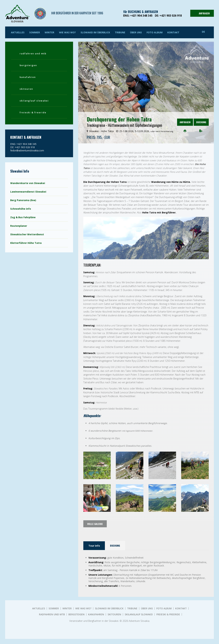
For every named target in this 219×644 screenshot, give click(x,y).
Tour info (94, 546)
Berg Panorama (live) (23, 200)
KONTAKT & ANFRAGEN (26, 137)
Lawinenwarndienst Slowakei (28, 192)
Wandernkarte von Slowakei (28, 183)
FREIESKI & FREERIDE (33, 112)
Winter (49, 32)
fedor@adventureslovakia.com (27, 150)
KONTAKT (173, 32)
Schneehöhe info (21, 209)
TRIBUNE (120, 32)
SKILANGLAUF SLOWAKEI (34, 101)
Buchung (201, 122)
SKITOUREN (26, 89)
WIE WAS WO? (67, 32)
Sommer (35, 32)
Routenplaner (19, 226)
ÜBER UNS (136, 32)
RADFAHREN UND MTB (33, 53)
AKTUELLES (18, 32)
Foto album (155, 32)
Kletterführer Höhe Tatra (26, 243)
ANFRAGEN (202, 13)
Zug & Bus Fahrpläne (23, 217)
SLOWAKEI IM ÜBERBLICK (95, 32)
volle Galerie (95, 524)
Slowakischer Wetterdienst (27, 234)
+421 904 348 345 (141, 16)
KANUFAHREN (28, 77)
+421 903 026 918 (171, 16)
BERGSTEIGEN (28, 65)
